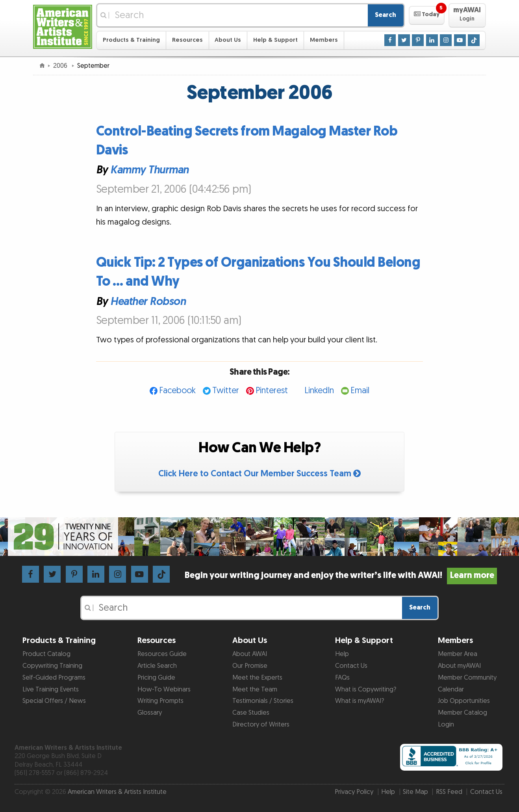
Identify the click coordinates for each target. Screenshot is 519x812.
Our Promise (250, 666)
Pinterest (272, 391)
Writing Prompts (160, 701)
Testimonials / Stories (263, 701)
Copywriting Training (52, 666)
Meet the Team (255, 689)
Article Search (157, 666)
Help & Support (275, 40)
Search (386, 15)
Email (360, 391)
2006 (61, 66)
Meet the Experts (257, 678)
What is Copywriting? (366, 689)
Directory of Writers (261, 725)
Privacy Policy (354, 792)
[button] (427, 15)
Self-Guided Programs (54, 678)
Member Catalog (462, 713)
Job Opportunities (464, 701)
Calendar (451, 689)
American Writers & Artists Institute (117, 792)
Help (342, 654)
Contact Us (351, 666)
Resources (187, 40)
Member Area (458, 654)
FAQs (342, 678)
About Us (228, 40)
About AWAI (250, 654)
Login (446, 725)
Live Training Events (51, 689)
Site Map (415, 792)
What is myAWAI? (360, 701)
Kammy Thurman (149, 170)
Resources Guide (162, 654)
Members (324, 40)
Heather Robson (148, 302)
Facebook (177, 391)
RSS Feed (449, 792)
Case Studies (251, 713)
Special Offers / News (54, 701)
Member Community (467, 678)
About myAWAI (459, 666)
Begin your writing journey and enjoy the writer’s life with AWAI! (341, 575)
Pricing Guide (156, 678)
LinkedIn (319, 391)
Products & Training (131, 40)
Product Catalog (46, 654)
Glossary (150, 713)
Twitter (226, 391)
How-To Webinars (164, 689)
